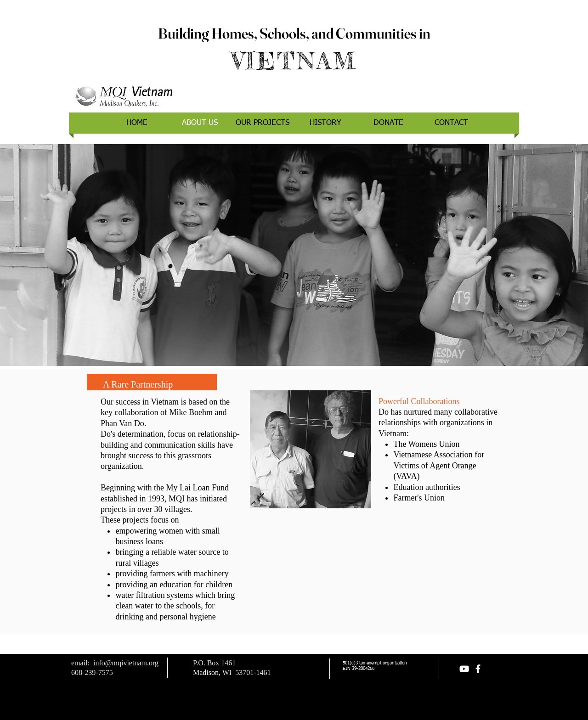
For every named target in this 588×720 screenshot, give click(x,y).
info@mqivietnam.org (126, 663)
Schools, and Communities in (345, 33)
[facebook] (478, 669)
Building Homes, (209, 33)
